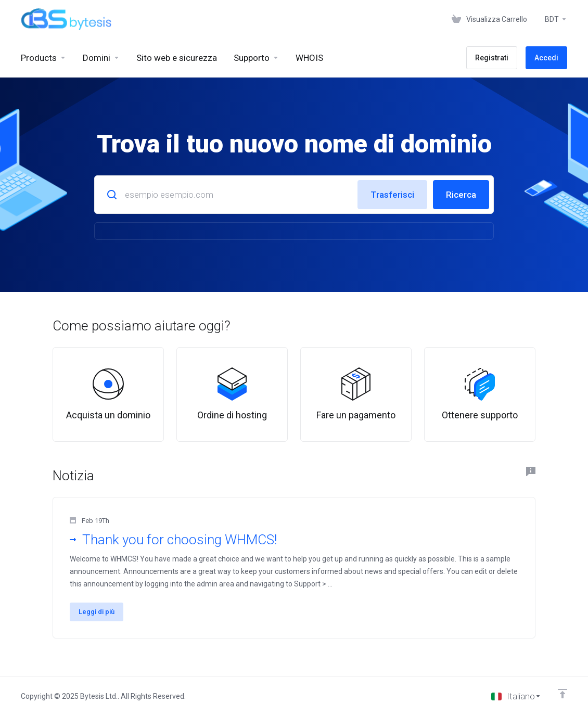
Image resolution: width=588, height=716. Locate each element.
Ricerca (461, 195)
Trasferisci (392, 195)
